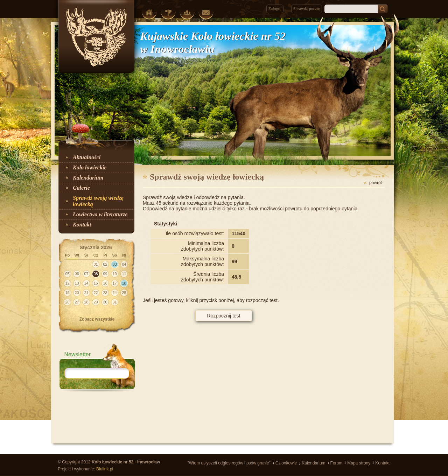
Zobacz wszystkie (97, 319)
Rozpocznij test (224, 316)
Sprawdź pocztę (307, 9)
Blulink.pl (105, 469)
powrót (376, 183)
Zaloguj (275, 9)
